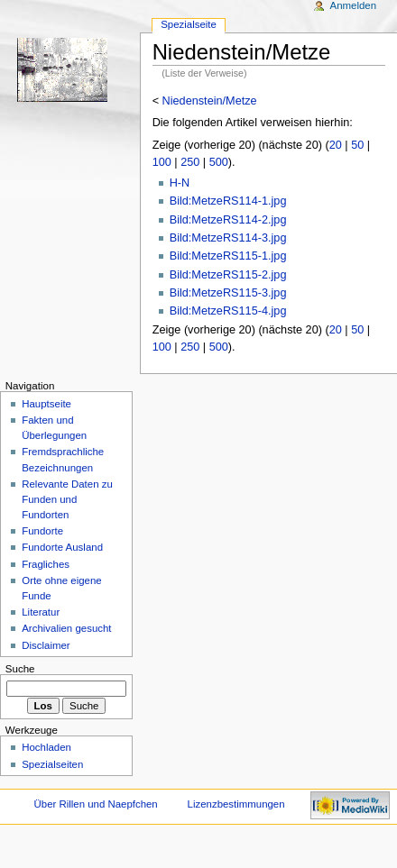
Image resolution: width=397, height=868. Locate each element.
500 (219, 162)
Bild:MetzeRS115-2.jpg (228, 275)
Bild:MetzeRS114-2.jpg (228, 220)
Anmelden (354, 5)
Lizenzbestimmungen (236, 804)
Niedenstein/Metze (210, 101)
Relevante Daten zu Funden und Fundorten (67, 499)
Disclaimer (46, 645)
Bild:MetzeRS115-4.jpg (228, 311)
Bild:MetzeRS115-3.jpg (228, 293)
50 (357, 145)
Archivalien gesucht (66, 628)
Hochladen (46, 747)
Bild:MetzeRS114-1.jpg (228, 201)
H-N (180, 183)
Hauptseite (46, 404)
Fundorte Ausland (62, 547)
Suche (20, 669)
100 (162, 162)
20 (336, 145)
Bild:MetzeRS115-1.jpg (228, 256)
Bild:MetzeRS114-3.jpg (228, 238)
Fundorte (42, 531)
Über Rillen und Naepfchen (96, 804)
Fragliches (46, 564)
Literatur (41, 612)
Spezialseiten (52, 764)
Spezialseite (189, 24)
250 (190, 162)
